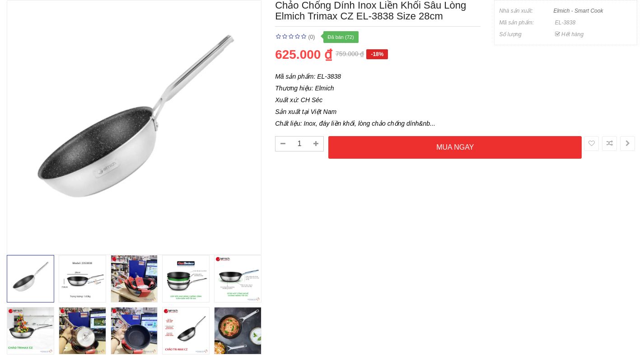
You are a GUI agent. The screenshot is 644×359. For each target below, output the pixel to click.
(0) (312, 37)
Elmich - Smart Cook (578, 11)
